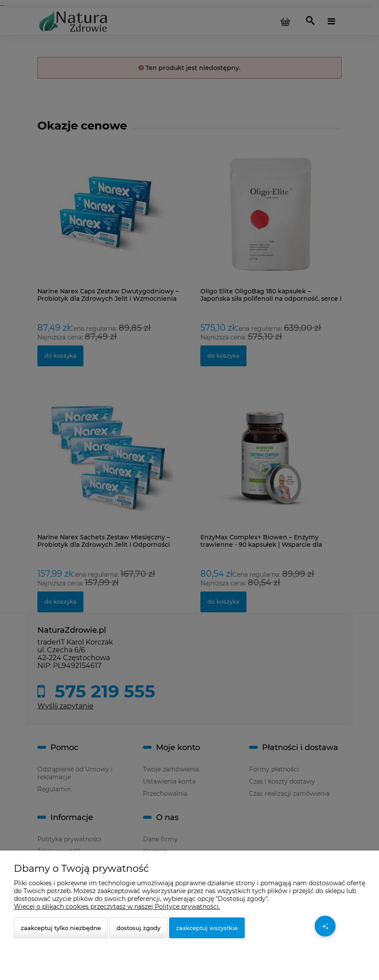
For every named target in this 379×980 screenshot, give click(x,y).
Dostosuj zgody (138, 928)
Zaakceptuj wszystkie (207, 928)
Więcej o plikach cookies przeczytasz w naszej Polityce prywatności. (117, 907)
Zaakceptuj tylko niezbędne (61, 928)
